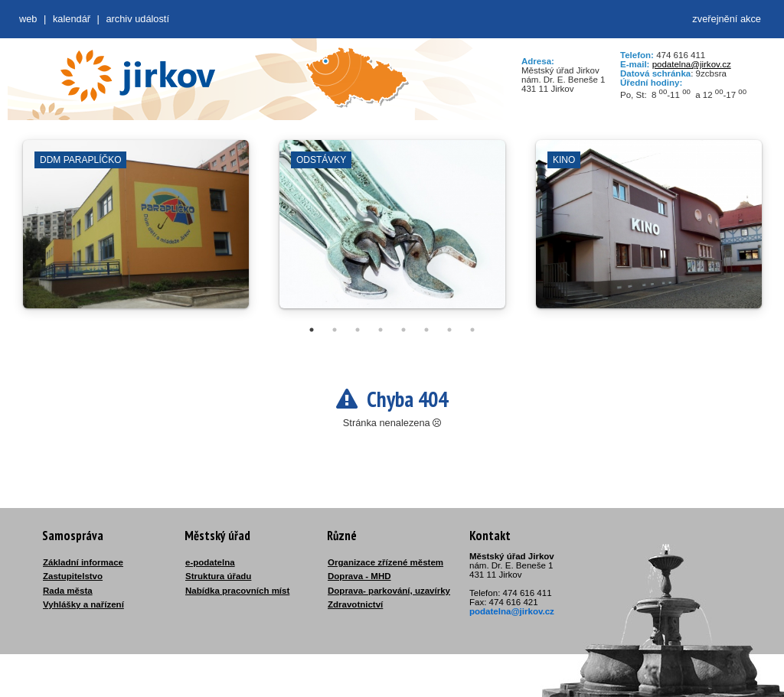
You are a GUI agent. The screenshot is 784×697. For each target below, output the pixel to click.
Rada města (68, 591)
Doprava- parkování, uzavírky (389, 591)
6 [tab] (426, 330)
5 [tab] (403, 330)
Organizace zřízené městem (385, 562)
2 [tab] (335, 330)
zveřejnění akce (727, 19)
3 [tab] (358, 330)
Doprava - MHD (359, 576)
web (28, 19)
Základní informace (83, 562)
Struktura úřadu (218, 576)
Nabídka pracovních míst (237, 591)
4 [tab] (381, 330)
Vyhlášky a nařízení (83, 604)
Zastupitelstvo (73, 576)
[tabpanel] (136, 232)
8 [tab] (472, 330)
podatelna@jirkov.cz (692, 64)
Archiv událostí (137, 19)
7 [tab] (449, 330)
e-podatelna (210, 562)
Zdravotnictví (355, 604)
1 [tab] (312, 330)
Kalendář (72, 19)
